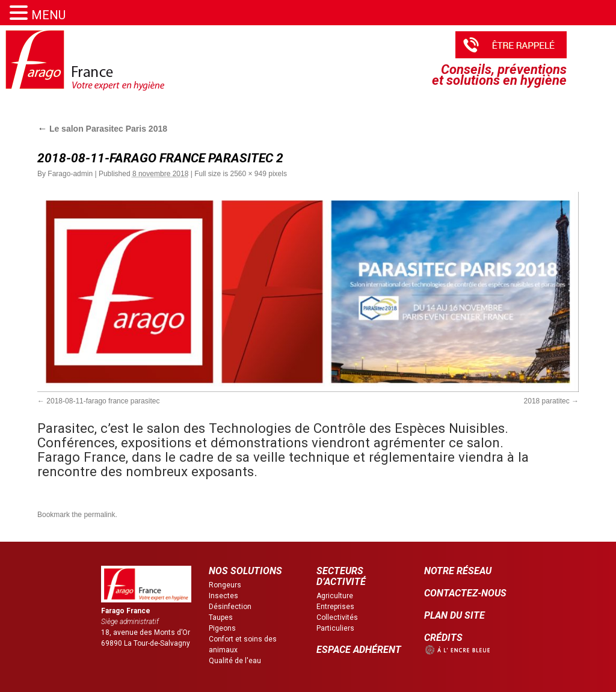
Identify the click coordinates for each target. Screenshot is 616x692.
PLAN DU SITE (454, 615)
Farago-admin (70, 174)
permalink (99, 515)
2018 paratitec (547, 401)
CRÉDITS (443, 638)
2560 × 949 (248, 174)
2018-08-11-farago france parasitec (103, 401)
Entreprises (335, 607)
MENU (48, 15)
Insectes (223, 596)
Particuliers (335, 628)
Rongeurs (225, 585)
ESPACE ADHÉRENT (359, 650)
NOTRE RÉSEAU (458, 571)
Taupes (221, 617)
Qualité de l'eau (235, 661)
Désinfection (230, 607)
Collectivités (337, 617)
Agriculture (335, 596)
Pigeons (222, 628)
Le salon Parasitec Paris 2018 (102, 129)
